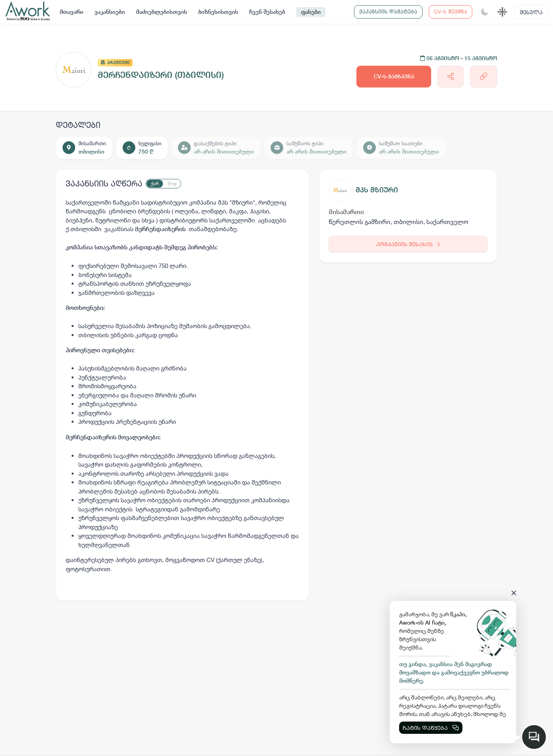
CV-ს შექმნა (451, 11)
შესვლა (531, 12)
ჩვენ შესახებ (267, 12)
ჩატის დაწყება (431, 728)
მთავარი (72, 12)
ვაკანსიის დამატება (388, 11)
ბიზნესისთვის (218, 12)
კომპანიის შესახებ (408, 244)
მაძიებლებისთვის (162, 12)
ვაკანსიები (110, 12)
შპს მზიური (377, 190)
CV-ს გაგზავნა (394, 76)
